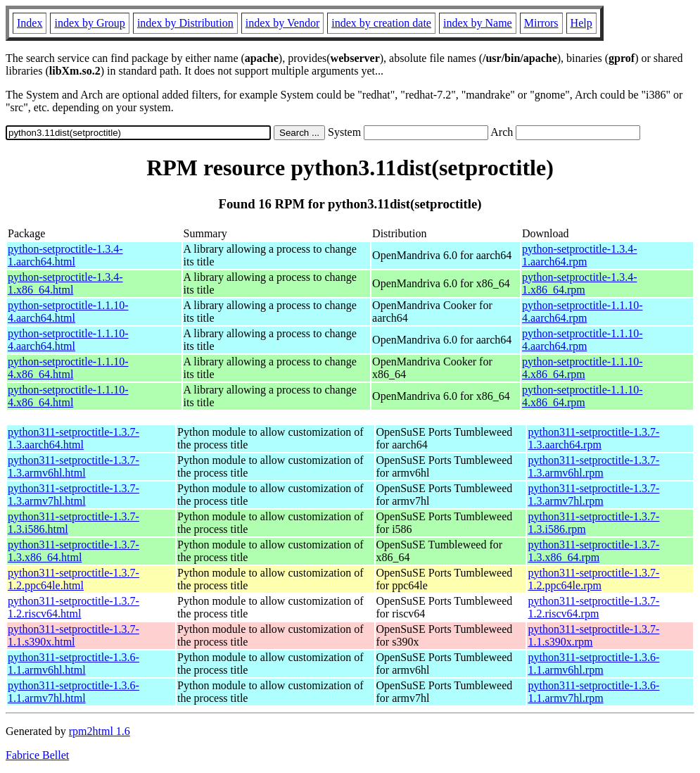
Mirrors (541, 23)
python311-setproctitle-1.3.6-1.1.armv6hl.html (74, 664)
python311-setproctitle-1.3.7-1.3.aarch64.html (74, 438)
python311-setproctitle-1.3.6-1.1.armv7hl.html (74, 692)
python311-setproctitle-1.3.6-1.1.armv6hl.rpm (593, 664)
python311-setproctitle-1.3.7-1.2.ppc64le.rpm (593, 579)
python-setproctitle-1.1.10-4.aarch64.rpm (583, 312)
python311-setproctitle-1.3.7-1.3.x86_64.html (74, 551)
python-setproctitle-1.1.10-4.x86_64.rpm (583, 368)
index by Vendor (282, 23)
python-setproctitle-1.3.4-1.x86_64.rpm (580, 283)
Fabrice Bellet (37, 755)
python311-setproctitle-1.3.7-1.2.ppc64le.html (74, 579)
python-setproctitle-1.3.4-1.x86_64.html (65, 283)
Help (581, 23)
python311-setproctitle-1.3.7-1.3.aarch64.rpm (593, 438)
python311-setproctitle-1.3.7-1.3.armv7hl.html (74, 495)
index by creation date (381, 23)
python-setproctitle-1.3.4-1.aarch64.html (65, 255)
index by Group (89, 23)
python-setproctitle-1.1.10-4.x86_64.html (68, 368)
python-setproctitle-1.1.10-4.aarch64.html (68, 312)
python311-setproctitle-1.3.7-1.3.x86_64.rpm (593, 551)
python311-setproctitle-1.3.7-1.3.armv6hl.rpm (593, 466)
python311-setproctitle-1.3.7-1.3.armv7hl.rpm (593, 495)
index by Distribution (185, 23)
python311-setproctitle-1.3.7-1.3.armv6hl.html (74, 466)
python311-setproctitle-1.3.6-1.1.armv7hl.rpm (593, 692)
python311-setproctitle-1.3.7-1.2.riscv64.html (74, 607)
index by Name (478, 23)
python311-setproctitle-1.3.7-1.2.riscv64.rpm (593, 607)
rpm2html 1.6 (100, 731)
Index (30, 23)
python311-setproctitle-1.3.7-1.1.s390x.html (74, 635)
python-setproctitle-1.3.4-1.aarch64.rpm (580, 255)
